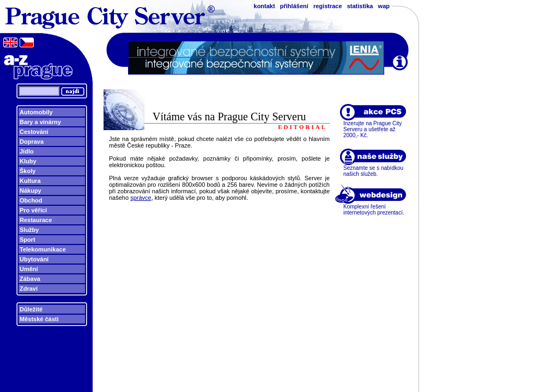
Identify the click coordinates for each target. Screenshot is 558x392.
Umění (29, 269)
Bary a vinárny (40, 122)
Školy (28, 171)
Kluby (28, 161)
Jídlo (27, 151)
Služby (29, 230)
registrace (328, 6)
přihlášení (294, 6)
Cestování (34, 132)
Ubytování (34, 259)
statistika (360, 6)
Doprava (32, 142)
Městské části (39, 319)
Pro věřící (33, 210)
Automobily (36, 112)
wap (384, 6)
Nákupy (31, 191)
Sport (28, 240)
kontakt (265, 6)
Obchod (31, 200)
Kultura (30, 181)
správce (141, 198)
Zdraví (29, 289)
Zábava (30, 279)
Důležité (31, 309)
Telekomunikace (43, 249)
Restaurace (36, 220)
